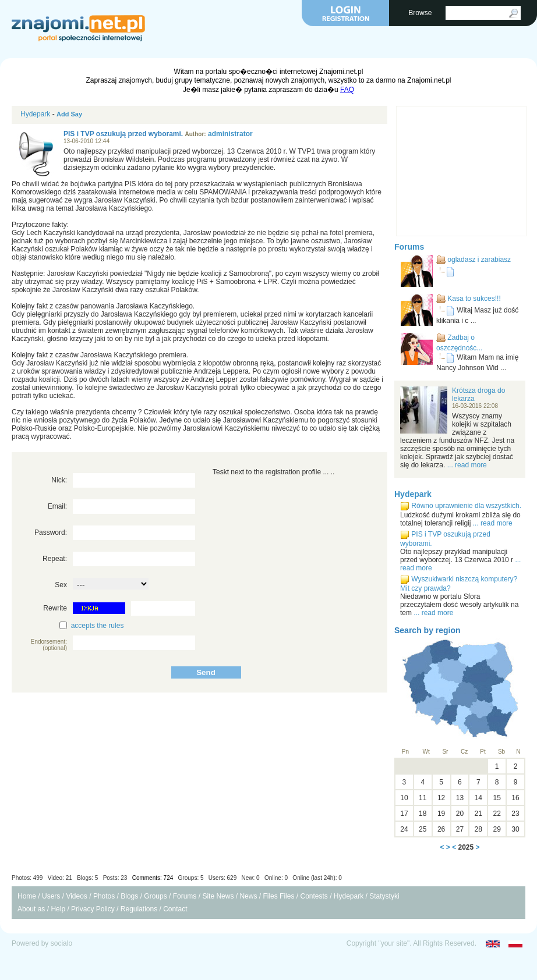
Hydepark (35, 114)
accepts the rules (98, 626)
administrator (230, 134)
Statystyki (384, 896)
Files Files (278, 896)
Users (51, 896)
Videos (76, 896)
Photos (104, 896)
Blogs (129, 896)
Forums (409, 247)
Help (58, 909)
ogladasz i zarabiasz (479, 260)
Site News (218, 896)
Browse (421, 13)
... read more (467, 465)
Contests (314, 896)
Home (27, 896)
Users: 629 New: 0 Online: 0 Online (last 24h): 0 (275, 878)
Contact (175, 909)
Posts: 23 (115, 878)
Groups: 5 (191, 878)
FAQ (347, 90)
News (248, 896)
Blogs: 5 (87, 878)
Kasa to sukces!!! (474, 299)
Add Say (69, 114)
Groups (155, 896)
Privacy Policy (93, 909)
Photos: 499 (27, 878)
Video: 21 (60, 878)
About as (31, 909)
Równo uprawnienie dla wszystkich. (466, 506)
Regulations (139, 909)
